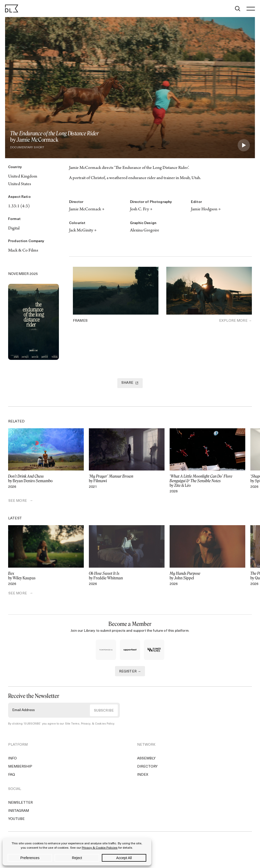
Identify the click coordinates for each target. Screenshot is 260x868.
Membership (20, 767)
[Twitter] (12, 264)
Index (143, 775)
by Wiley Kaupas (46, 576)
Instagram (19, 811)
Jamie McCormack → (87, 210)
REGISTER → (130, 672)
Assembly (146, 759)
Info (12, 759)
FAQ (12, 775)
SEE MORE (17, 501)
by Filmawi (127, 479)
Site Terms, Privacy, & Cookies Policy (90, 724)
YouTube (16, 819)
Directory (147, 767)
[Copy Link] (34, 264)
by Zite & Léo (207, 481)
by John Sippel (207, 576)
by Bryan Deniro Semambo (46, 479)
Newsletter (20, 803)
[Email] (55, 264)
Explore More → (235, 321)
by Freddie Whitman (127, 576)
